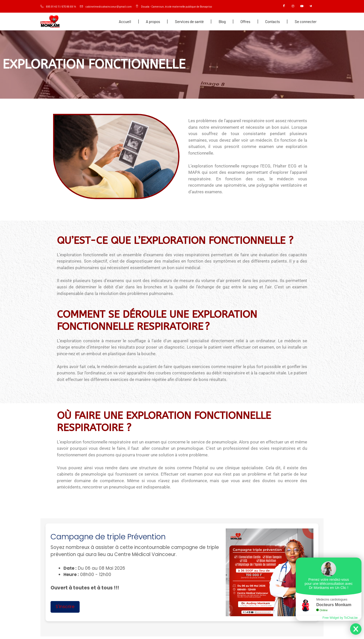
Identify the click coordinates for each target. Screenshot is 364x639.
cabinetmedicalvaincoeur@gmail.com (106, 6)
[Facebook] (284, 6)
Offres (245, 22)
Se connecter (306, 22)
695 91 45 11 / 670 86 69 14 (58, 6)
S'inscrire (65, 607)
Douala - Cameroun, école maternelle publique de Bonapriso (174, 6)
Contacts (272, 22)
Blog (222, 22)
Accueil (125, 22)
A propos (153, 22)
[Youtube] (302, 6)
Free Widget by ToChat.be (340, 618)
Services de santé (189, 22)
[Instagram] (293, 6)
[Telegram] (311, 6)
